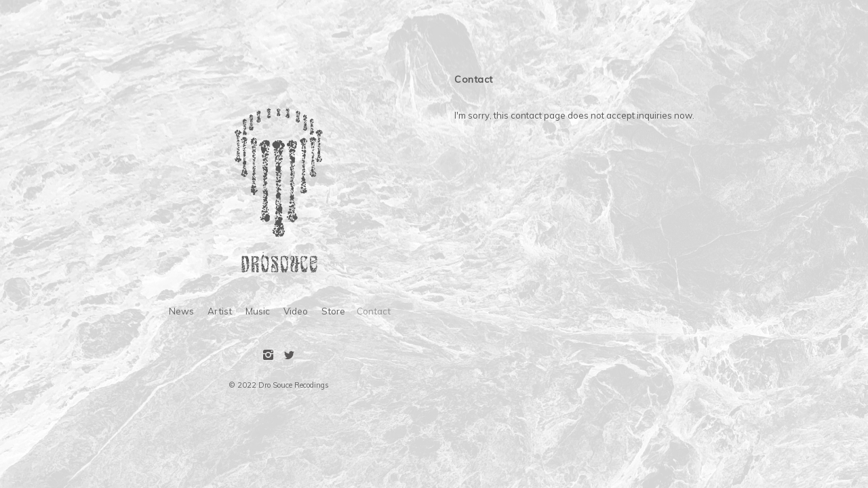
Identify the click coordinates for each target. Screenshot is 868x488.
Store (333, 311)
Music (258, 311)
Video (296, 311)
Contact (374, 311)
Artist (220, 311)
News (181, 311)
